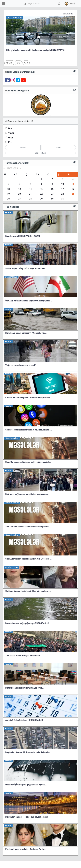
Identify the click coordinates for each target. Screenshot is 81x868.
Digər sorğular (40, 153)
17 (63, 189)
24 (63, 194)
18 (73, 189)
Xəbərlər (73, 14)
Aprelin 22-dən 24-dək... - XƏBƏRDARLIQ (24, 720)
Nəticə (58, 148)
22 (41, 194)
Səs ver (23, 148)
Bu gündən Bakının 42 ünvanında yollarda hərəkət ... (29, 752)
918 (9, 63)
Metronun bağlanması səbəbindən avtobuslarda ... (28, 494)
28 (30, 199)
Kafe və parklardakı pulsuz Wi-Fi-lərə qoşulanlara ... (29, 397)
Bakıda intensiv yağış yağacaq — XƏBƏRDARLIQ (27, 623)
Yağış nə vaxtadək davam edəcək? (21, 365)
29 (41, 199)
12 (8, 189)
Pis (10, 142)
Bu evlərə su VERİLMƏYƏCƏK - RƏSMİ (23, 236)
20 (19, 194)
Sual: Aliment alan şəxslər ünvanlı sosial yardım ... (28, 527)
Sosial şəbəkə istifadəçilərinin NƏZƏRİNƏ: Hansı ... (29, 430)
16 (52, 189)
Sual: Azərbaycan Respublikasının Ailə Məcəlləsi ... (28, 559)
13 (19, 189)
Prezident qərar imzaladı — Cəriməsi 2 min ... (26, 849)
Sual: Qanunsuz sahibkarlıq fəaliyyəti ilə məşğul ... (28, 462)
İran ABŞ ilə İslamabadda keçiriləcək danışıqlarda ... (29, 301)
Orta (10, 138)
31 (63, 199)
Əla (10, 128)
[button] (70, 4)
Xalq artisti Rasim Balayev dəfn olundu (23, 656)
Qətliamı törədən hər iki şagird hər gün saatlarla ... (28, 591)
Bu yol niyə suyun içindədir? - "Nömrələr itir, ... (26, 333)
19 (8, 194)
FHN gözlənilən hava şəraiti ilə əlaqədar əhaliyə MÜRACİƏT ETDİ (35, 50)
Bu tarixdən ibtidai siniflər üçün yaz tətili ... (25, 688)
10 (63, 184)
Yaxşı (11, 133)
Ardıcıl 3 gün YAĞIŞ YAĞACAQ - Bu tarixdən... (26, 268)
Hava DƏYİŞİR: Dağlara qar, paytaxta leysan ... (26, 785)
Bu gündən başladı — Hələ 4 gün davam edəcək (27, 817)
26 (8, 199)
